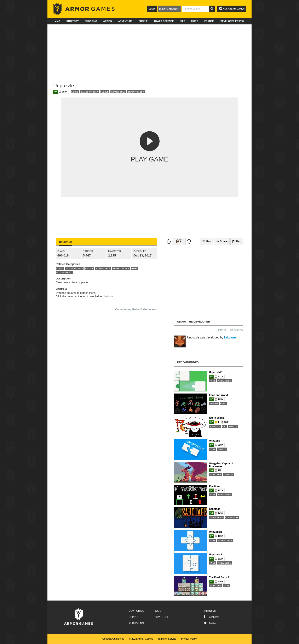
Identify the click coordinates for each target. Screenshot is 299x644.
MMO (57, 21)
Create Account (169, 9)
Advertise (162, 617)
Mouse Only (118, 92)
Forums (209, 21)
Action (108, 21)
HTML (134, 269)
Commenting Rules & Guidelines (136, 309)
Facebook (211, 617)
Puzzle (143, 21)
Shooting (91, 21)
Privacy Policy (189, 639)
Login (152, 9)
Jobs (158, 611)
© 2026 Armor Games (141, 639)
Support (135, 617)
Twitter (210, 623)
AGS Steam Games (232, 9)
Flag (237, 241)
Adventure (125, 21)
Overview (66, 242)
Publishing (136, 623)
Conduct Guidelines (113, 639)
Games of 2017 (89, 92)
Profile (222, 330)
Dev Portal (137, 611)
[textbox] (195, 9)
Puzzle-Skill (64, 272)
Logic (75, 92)
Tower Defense (164, 21)
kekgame (230, 337)
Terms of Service (167, 639)
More (195, 21)
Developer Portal (232, 21)
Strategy (72, 21)
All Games (237, 330)
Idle (182, 21)
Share (222, 241)
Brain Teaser (136, 92)
